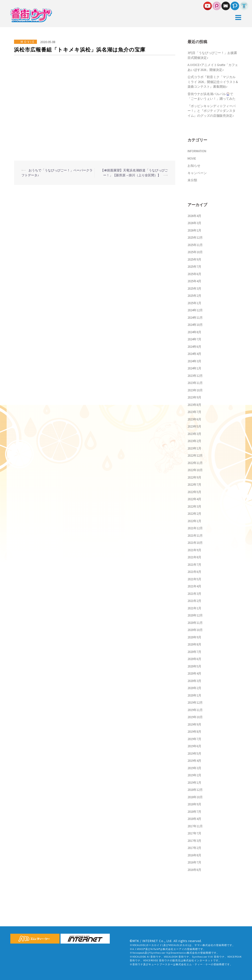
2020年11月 (195, 623)
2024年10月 (195, 325)
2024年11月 (195, 318)
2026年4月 (194, 216)
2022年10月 (195, 470)
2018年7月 (194, 812)
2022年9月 (194, 477)
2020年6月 (194, 659)
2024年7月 (194, 339)
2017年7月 (194, 833)
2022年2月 (194, 514)
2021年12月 (195, 528)
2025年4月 (194, 281)
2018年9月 (194, 804)
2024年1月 (194, 368)
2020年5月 (194, 666)
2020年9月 (194, 637)
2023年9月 (194, 397)
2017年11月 (195, 826)
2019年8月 (194, 732)
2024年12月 (195, 310)
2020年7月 (194, 652)
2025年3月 (194, 289)
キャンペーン (197, 173)
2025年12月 (195, 238)
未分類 (192, 180)
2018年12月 (195, 790)
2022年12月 (195, 456)
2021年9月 (194, 550)
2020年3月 (194, 681)
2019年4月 (194, 761)
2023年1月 (194, 448)
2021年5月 (194, 579)
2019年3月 (194, 768)
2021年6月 (194, 572)
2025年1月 (194, 303)
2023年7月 (194, 412)
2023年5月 (194, 426)
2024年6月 (194, 347)
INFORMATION (197, 151)
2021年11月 (195, 536)
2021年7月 (194, 565)
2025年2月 (194, 296)
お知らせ (194, 166)
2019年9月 (194, 724)
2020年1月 (194, 695)
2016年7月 (194, 862)
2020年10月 (195, 630)
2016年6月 (194, 870)
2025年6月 (194, 274)
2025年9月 (194, 259)
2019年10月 (195, 717)
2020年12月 (195, 615)
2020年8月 (194, 644)
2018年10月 (195, 797)
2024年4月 (194, 354)
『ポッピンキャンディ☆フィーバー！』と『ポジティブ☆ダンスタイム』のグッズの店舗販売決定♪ (212, 111)
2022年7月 (194, 485)
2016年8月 (194, 855)
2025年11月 (195, 245)
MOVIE (28, 42)
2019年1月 (194, 783)
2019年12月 (195, 703)
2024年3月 (194, 361)
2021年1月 (194, 608)
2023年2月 (194, 441)
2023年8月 (194, 405)
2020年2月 (194, 688)
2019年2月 (194, 775)
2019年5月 (194, 754)
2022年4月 (194, 499)
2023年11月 (195, 383)
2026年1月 (194, 230)
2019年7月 (194, 739)
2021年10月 (195, 543)
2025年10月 (195, 252)
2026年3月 (194, 223)
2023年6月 (194, 419)
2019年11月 (195, 710)
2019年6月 (194, 746)
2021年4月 (194, 586)
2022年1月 (194, 521)
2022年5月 (194, 492)
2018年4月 (194, 819)
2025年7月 (194, 267)
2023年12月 (195, 376)
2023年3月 (194, 434)
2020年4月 (194, 673)
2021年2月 (194, 601)
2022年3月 (194, 507)
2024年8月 (194, 332)
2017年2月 (194, 848)
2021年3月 (194, 594)
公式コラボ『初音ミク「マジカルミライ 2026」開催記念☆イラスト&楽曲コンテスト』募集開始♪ (213, 82)
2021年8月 (194, 557)
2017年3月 (194, 841)
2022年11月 (195, 463)
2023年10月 (195, 390)
